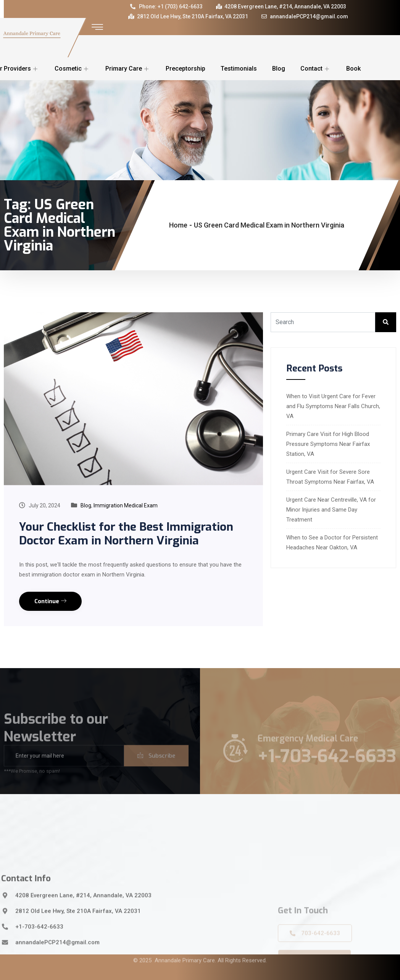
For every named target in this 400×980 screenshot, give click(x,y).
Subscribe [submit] (156, 765)
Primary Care (128, 69)
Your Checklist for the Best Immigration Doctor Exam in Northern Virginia (126, 534)
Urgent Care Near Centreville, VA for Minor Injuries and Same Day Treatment (331, 510)
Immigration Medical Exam (126, 505)
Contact (316, 69)
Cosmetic (72, 69)
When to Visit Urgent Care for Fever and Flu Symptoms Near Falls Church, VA (333, 406)
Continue (50, 601)
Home (178, 225)
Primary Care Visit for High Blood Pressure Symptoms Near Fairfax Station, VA (328, 444)
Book (353, 69)
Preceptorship (185, 69)
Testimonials (239, 69)
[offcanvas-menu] (97, 27)
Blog (279, 69)
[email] (64, 765)
